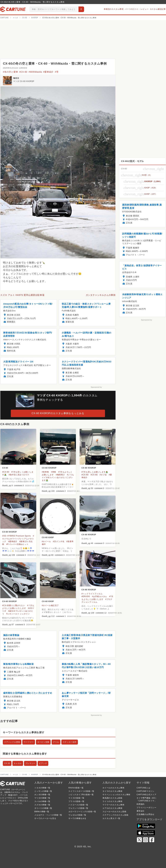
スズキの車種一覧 (42, 805)
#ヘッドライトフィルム (92, 594)
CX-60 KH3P (48, 601)
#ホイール (46, 541)
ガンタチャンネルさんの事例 (101, 295)
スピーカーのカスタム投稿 (114, 812)
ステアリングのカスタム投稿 (115, 815)
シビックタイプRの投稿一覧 (81, 795)
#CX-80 (94, 475)
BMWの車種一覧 (42, 812)
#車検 (54, 472)
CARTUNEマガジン (145, 791)
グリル (56, 742)
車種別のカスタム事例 (114, 9)
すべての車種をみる (77, 818)
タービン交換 (43, 742)
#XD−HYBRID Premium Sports (16, 536)
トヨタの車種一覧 (42, 788)
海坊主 (16, 78)
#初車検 (45, 472)
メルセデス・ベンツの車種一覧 (48, 815)
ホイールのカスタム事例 (113, 788)
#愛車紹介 (48, 72)
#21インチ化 (59, 541)
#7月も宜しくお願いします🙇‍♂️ (95, 472)
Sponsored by (96, 387)
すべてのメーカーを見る (45, 818)
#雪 (57, 72)
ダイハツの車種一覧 (43, 808)
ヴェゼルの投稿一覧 (77, 815)
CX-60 (5, 468)
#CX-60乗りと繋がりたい (14, 605)
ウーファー (29, 742)
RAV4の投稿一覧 (76, 788)
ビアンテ (43, 763)
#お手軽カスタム (99, 596)
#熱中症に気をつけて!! (19, 475)
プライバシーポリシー (146, 808)
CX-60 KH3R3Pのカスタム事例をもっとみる (58, 413)
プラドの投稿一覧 (76, 801)
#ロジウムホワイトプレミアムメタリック (18, 539)
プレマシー (30, 763)
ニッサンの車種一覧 (43, 791)
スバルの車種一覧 (42, 801)
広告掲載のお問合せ (145, 814)
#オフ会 (103, 475)
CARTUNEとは (143, 788)
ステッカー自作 (70, 742)
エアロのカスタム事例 (112, 808)
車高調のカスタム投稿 (112, 798)
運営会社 (141, 811)
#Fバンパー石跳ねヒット (17, 544)
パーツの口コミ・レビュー (137, 9)
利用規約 (141, 804)
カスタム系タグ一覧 (111, 818)
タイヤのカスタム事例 (112, 791)
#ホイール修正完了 (50, 605)
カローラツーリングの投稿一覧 (82, 812)
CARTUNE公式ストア (146, 795)
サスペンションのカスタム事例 (116, 795)
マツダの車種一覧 (42, 798)
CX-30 (7, 763)
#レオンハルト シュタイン (18, 614)
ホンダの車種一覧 (42, 795)
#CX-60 (23, 72)
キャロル (18, 763)
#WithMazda (35, 72)
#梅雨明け (60, 475)
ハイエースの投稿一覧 (78, 805)
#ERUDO (86, 596)
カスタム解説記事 (158, 9)
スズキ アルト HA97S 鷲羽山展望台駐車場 (22, 295)
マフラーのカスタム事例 (113, 805)
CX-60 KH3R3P (49, 468)
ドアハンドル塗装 (12, 742)
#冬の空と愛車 (10, 72)
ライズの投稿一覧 (76, 798)
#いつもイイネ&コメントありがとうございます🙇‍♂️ (58, 478)
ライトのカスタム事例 (112, 801)
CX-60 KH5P (48, 537)
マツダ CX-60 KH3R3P (24, 81)
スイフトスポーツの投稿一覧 (81, 791)
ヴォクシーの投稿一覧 (78, 808)
